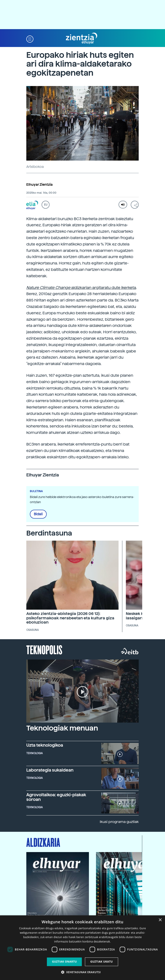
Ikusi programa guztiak (119, 822)
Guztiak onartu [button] (64, 962)
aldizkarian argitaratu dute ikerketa (81, 288)
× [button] (160, 920)
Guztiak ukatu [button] (102, 962)
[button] (30, 38)
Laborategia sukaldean (50, 770)
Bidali (38, 514)
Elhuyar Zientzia (39, 185)
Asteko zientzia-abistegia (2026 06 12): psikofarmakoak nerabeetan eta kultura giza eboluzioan (70, 618)
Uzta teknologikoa (45, 745)
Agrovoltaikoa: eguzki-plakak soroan (56, 797)
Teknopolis (44, 649)
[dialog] (82, 948)
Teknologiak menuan (62, 728)
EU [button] (46, 205)
